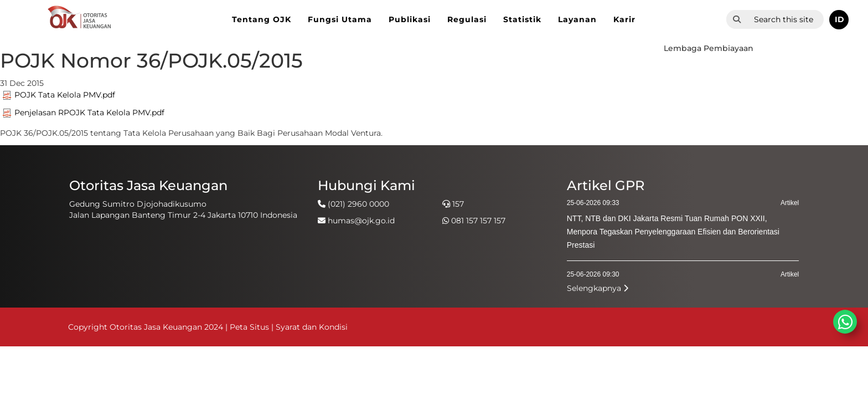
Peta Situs (250, 327)
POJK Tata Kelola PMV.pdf (59, 95)
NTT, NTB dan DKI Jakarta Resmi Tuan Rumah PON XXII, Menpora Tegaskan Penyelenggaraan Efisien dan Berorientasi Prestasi (673, 232)
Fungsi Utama (340, 19)
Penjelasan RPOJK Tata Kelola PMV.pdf (84, 112)
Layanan (577, 19)
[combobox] (786, 19)
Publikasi (410, 19)
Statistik (522, 19)
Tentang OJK (262, 19)
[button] (839, 20)
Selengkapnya (598, 288)
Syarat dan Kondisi (312, 327)
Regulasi (467, 19)
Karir (624, 19)
